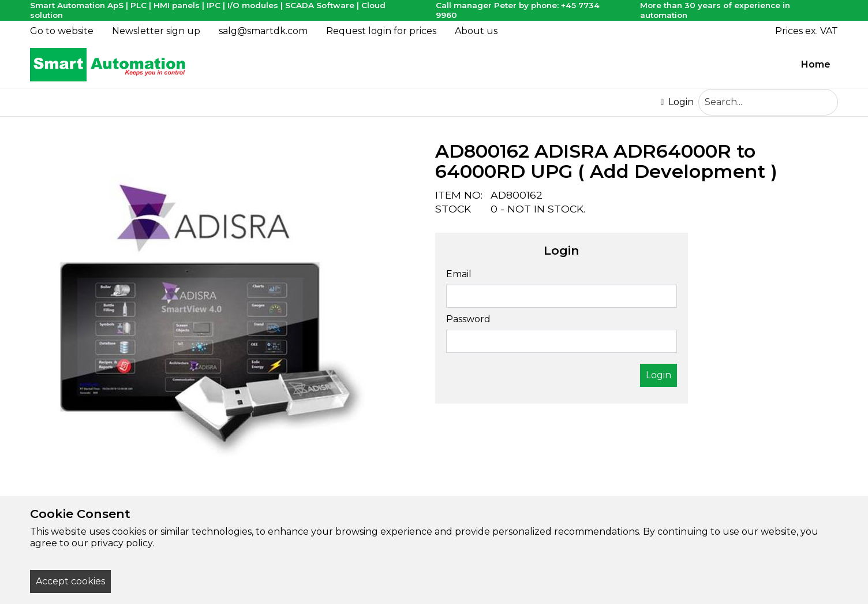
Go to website (62, 31)
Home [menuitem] (816, 64)
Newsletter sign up (156, 31)
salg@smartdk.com (263, 31)
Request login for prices (381, 31)
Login (677, 102)
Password (468, 319)
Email (459, 274)
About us (476, 31)
